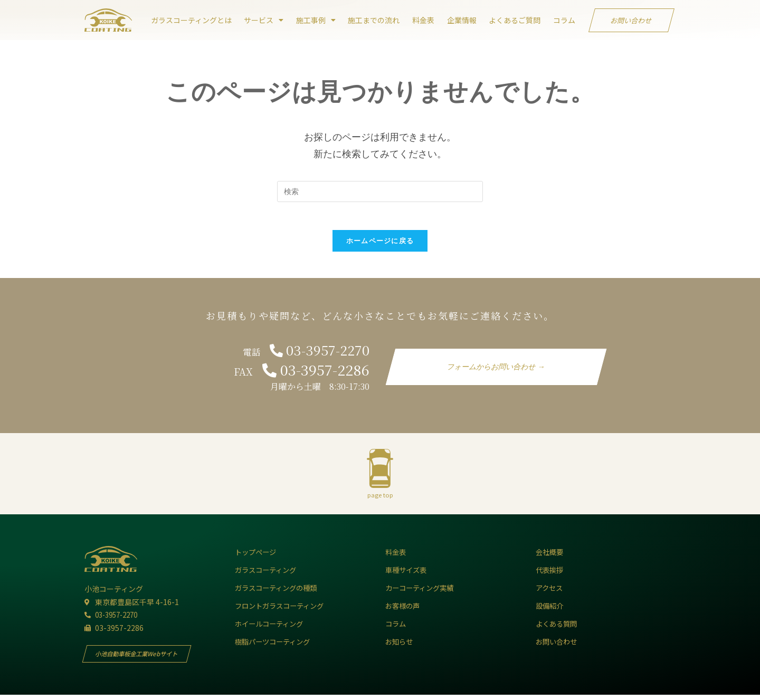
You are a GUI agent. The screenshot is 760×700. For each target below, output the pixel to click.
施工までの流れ (374, 20)
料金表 (423, 20)
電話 (302, 356)
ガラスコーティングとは (191, 20)
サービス (264, 20)
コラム (564, 20)
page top (380, 499)
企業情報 (462, 20)
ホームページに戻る (380, 244)
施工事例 (316, 20)
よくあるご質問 (515, 20)
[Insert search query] (380, 191)
